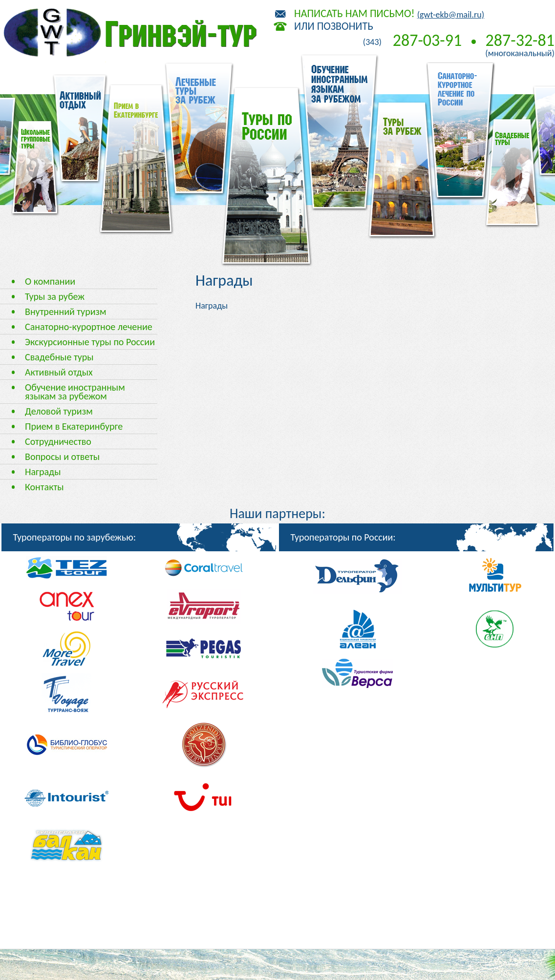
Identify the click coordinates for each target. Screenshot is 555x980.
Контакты (44, 487)
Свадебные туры (59, 357)
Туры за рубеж (55, 296)
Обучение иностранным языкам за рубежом (75, 392)
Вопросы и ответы (62, 457)
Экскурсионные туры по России (90, 342)
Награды (43, 472)
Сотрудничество (58, 441)
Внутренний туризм (65, 312)
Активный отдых (59, 372)
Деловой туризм (59, 411)
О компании (50, 281)
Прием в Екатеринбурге (74, 426)
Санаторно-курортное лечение (89, 327)
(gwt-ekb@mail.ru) (451, 15)
